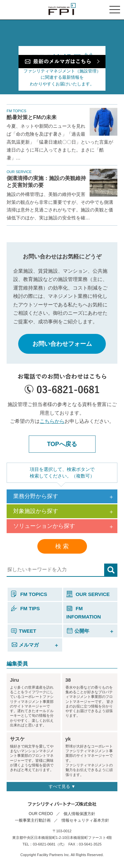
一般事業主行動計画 (33, 820)
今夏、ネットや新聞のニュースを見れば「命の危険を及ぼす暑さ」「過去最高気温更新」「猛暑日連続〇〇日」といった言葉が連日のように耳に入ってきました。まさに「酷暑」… (60, 142)
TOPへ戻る (62, 444)
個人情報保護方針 (79, 814)
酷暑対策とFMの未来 (32, 117)
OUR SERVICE (88, 594)
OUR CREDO (41, 814)
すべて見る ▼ (62, 786)
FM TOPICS (29, 594)
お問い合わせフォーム (62, 344)
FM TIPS (25, 608)
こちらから (52, 421)
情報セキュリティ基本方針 (85, 820)
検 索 (62, 546)
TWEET (24, 631)
